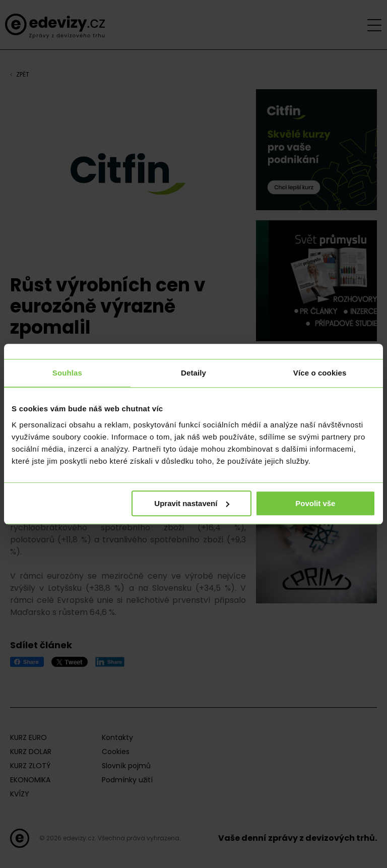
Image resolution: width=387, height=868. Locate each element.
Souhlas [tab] (67, 373)
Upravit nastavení (192, 503)
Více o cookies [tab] (320, 373)
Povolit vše (315, 503)
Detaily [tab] (193, 373)
